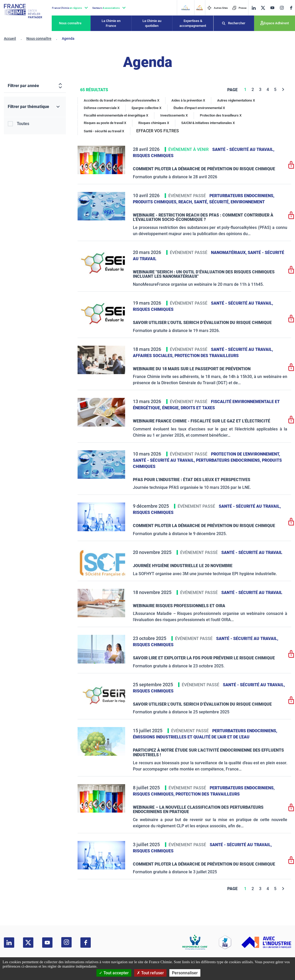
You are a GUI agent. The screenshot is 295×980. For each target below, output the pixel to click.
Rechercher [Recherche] (237, 23)
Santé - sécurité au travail (252, 553)
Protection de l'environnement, (245, 454)
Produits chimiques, (156, 202)
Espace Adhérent (276, 23)
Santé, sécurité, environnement (229, 202)
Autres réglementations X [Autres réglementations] (236, 100)
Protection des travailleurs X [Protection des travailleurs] (221, 115)
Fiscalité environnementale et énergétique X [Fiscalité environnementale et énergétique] (116, 115)
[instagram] (282, 8)
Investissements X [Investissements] (174, 115)
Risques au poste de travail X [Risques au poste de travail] (105, 123)
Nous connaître (70, 23)
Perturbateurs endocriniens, (242, 196)
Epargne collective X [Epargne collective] (146, 108)
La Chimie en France (111, 23)
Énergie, (171, 408)
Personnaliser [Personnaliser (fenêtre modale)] (185, 973)
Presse (239, 8)
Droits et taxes (198, 408)
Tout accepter (114, 973)
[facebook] (291, 8)
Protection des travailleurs (207, 356)
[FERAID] (199, 8)
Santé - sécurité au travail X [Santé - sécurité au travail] (104, 131)
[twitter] (263, 8)
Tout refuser (150, 973)
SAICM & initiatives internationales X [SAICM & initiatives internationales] (208, 123)
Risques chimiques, (154, 794)
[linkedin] (254, 8)
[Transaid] (185, 8)
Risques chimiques (153, 156)
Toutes (23, 124)
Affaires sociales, (154, 356)
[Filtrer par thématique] (35, 107)
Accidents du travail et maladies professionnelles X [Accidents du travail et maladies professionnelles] (122, 100)
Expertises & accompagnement (193, 23)
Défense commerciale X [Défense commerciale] (102, 108)
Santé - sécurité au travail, (243, 149)
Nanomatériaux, (229, 253)
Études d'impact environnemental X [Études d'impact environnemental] (199, 108)
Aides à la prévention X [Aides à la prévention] (188, 100)
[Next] (283, 90)
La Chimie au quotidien (152, 23)
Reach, (186, 202)
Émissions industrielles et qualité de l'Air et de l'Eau (191, 737)
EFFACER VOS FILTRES (158, 131)
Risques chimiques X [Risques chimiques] (154, 123)
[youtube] (272, 8)
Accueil (10, 38)
